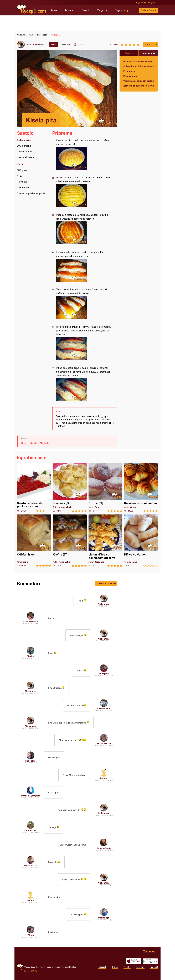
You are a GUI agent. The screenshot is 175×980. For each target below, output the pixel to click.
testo (47, 443)
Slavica (31, 656)
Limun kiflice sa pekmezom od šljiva (105, 541)
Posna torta (129, 71)
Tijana (31, 935)
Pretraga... (133, 10)
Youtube (127, 967)
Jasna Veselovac (30, 621)
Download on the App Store (134, 961)
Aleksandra (38, 45)
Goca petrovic (104, 848)
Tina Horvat (30, 761)
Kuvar (54, 10)
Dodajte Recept (148, 10)
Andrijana (104, 674)
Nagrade (120, 10)
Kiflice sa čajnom (141, 541)
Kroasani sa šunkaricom (141, 488)
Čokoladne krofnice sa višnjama (139, 66)
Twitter (115, 967)
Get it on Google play (150, 961)
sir (26, 443)
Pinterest (154, 967)
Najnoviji (129, 53)
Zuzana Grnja (104, 743)
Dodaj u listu (151, 44)
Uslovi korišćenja (53, 967)
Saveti (85, 10)
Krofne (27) (70, 541)
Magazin (102, 10)
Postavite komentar (106, 583)
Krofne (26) (105, 488)
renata (30, 900)
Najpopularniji (149, 53)
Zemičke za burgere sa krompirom (139, 86)
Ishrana (69, 10)
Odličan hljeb (34, 541)
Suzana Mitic (104, 708)
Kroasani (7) (70, 488)
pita (35, 443)
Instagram (140, 967)
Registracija (141, 3)
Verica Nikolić (30, 865)
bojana (104, 778)
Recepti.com (32, 9)
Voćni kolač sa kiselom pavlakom (139, 81)
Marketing (65, 967)
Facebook (102, 967)
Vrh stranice (150, 951)
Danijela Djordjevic (31, 796)
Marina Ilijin (104, 918)
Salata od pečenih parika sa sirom (34, 488)
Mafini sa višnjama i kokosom (138, 61)
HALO (34, 971)
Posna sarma (130, 76)
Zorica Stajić (31, 830)
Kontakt (73, 967)
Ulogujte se (153, 3)
